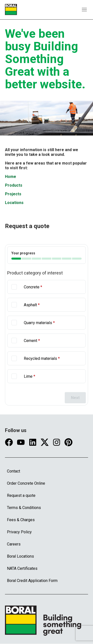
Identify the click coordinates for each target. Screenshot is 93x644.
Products (14, 185)
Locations (14, 203)
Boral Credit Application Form (32, 581)
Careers (14, 544)
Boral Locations (20, 556)
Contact (14, 471)
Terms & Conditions (24, 508)
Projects (13, 194)
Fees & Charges (21, 520)
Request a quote (21, 495)
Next (75, 398)
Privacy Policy (19, 532)
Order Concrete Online (26, 483)
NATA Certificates (22, 568)
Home (11, 177)
